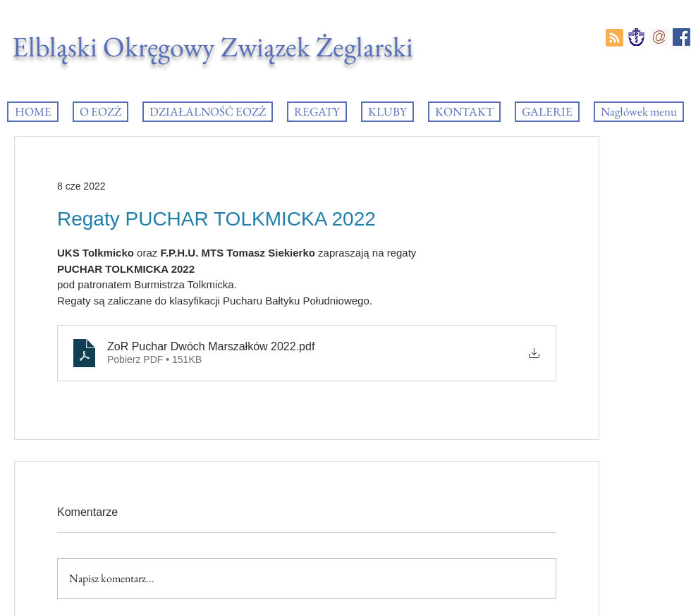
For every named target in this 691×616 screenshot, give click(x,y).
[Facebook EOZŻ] (681, 37)
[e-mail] (659, 37)
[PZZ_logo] (636, 37)
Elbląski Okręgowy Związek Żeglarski (213, 47)
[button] (317, 112)
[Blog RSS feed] (614, 38)
